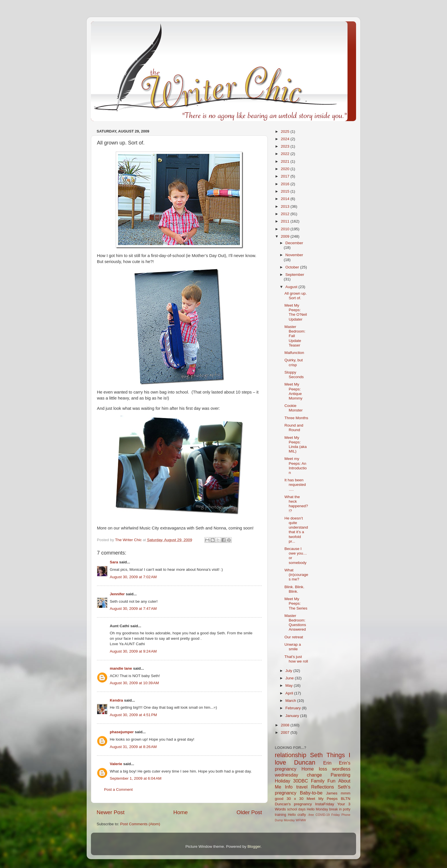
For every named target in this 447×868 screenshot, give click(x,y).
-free (311, 815)
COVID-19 (323, 815)
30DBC (300, 781)
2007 (286, 732)
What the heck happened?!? (296, 504)
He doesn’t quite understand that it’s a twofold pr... (296, 530)
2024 (286, 139)
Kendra (116, 700)
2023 (286, 146)
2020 (286, 169)
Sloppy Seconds (294, 375)
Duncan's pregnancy (293, 804)
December (294, 243)
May (289, 685)
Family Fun (323, 781)
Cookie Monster (294, 408)
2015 (286, 191)
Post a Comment (118, 789)
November (294, 255)
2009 (286, 236)
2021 (286, 161)
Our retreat (294, 637)
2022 (286, 154)
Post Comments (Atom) (140, 824)
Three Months (296, 418)
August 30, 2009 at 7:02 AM (133, 577)
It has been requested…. (295, 485)
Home (180, 812)
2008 (286, 725)
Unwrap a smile (293, 647)
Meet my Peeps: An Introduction (296, 466)
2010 (286, 229)
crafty (302, 815)
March (291, 701)
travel (302, 787)
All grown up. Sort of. (296, 296)
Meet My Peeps (322, 799)
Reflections (323, 787)
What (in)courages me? (296, 575)
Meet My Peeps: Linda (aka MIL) (296, 445)
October (293, 267)
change (314, 775)
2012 (286, 214)
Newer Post (111, 812)
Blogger (254, 846)
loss (323, 769)
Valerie (116, 764)
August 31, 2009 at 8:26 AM (133, 747)
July (289, 671)
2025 (286, 132)
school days (296, 809)
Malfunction (294, 353)
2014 (286, 199)
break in (336, 809)
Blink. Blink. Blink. (294, 589)
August (292, 287)
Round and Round (294, 428)
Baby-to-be (311, 793)
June (290, 678)
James (332, 793)
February (294, 708)
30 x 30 (295, 799)
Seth (316, 755)
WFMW (301, 820)
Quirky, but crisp (294, 362)
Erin (327, 763)
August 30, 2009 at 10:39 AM (134, 683)
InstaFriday (325, 804)
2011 (286, 221)
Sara (114, 562)
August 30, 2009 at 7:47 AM (133, 609)
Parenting (341, 775)
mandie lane (121, 668)
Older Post (249, 812)
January (293, 716)
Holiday (283, 781)
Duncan (305, 762)
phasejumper (122, 732)
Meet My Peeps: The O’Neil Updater (296, 312)
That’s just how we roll (296, 659)
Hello (292, 815)
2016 (286, 184)
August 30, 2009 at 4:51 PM (133, 715)
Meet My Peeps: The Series (296, 603)
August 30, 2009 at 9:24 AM (133, 651)
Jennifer (117, 594)
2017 (286, 176)
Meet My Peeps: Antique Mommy (293, 391)
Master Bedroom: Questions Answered (295, 623)
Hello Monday (317, 809)
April (290, 693)
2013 (286, 206)
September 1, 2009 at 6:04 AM (136, 778)
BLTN (346, 799)
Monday (289, 820)
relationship (290, 755)
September (295, 275)
